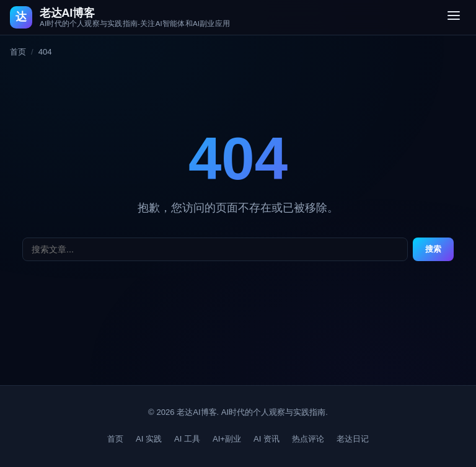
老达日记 (353, 439)
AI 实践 (149, 439)
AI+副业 (227, 439)
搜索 (433, 249)
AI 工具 (187, 439)
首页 (18, 52)
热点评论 (308, 439)
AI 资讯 (267, 439)
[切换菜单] (454, 17)
